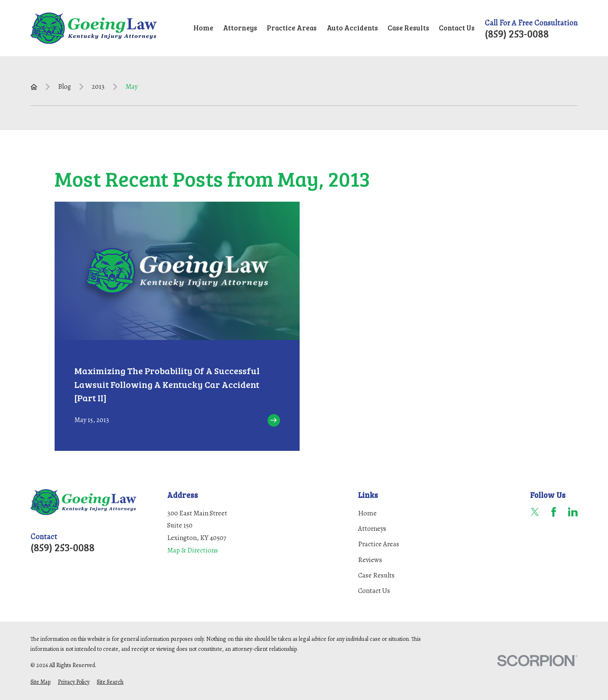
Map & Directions (193, 550)
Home (367, 513)
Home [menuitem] (203, 28)
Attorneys (372, 529)
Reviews (370, 560)
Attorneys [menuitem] (240, 28)
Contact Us (374, 591)
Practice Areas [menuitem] (292, 28)
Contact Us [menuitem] (457, 28)
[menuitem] (40, 682)
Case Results (376, 575)
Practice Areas (379, 544)
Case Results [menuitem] (408, 28)
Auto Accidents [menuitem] (352, 28)
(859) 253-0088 (517, 34)
